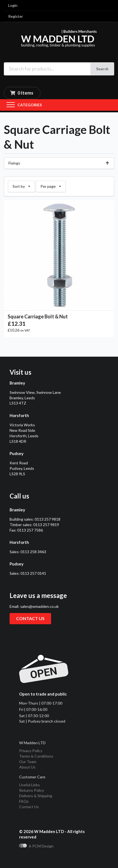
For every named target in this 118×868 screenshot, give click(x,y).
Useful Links (29, 785)
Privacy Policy (31, 751)
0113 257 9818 (48, 519)
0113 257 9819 (46, 525)
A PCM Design (36, 846)
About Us (27, 767)
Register (16, 16)
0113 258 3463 (33, 552)
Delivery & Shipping (36, 796)
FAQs (24, 801)
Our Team (28, 762)
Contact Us (29, 807)
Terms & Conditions (36, 756)
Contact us (30, 618)
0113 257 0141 (33, 573)
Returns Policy (32, 790)
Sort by (21, 185)
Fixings (59, 163)
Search (102, 69)
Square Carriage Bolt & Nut (38, 316)
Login (13, 5)
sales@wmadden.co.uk (39, 606)
